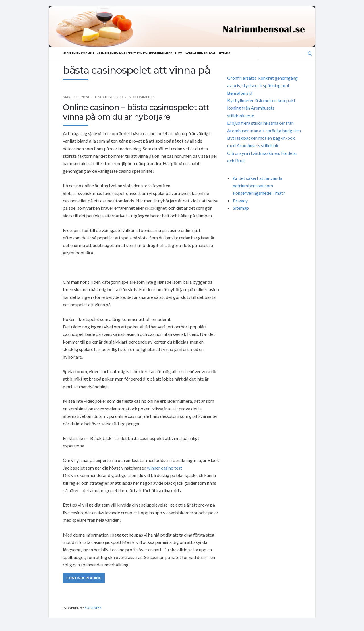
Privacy (240, 201)
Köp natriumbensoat (221, 53)
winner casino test (165, 468)
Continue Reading (84, 578)
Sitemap (249, 53)
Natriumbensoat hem (81, 53)
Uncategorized (109, 97)
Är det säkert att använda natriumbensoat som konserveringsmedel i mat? (259, 186)
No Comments (142, 97)
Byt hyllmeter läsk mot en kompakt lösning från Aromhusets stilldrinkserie (261, 108)
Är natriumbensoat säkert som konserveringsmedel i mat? (151, 53)
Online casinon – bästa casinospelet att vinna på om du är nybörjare (136, 112)
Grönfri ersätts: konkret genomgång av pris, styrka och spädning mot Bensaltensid (262, 85)
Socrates (93, 608)
